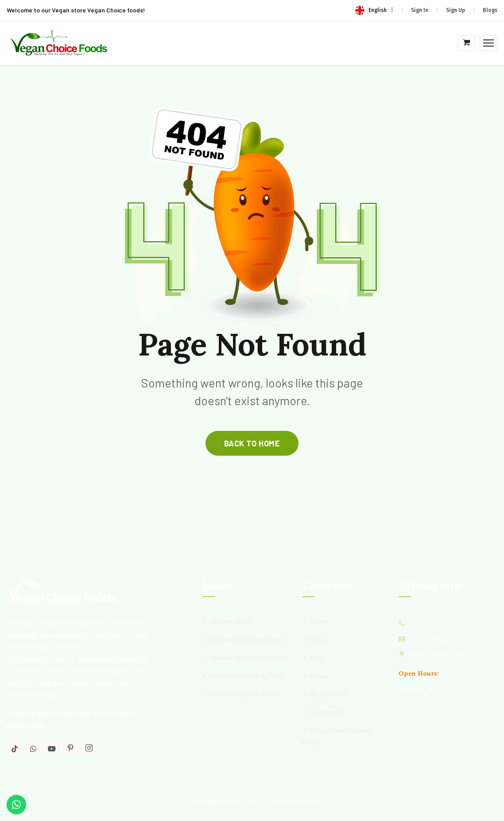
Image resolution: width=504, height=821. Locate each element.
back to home (252, 443)
